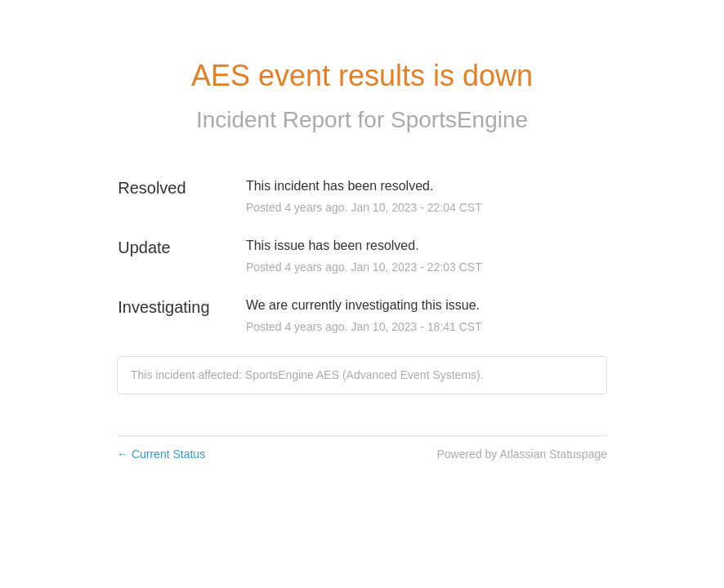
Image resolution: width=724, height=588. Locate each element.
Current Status (161, 454)
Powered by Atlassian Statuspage (522, 454)
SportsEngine (459, 120)
